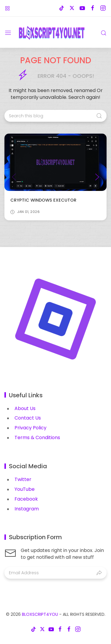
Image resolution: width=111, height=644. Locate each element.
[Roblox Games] (7, 8)
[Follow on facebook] (92, 8)
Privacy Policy (30, 428)
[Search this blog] (55, 116)
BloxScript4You (40, 614)
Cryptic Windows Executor (43, 200)
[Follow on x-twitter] (72, 8)
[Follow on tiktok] (61, 8)
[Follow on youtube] (82, 8)
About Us (25, 408)
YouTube (25, 489)
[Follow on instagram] (103, 8)
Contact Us (28, 418)
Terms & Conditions (37, 437)
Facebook (26, 499)
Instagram (27, 509)
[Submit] (99, 573)
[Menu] (8, 33)
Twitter (23, 479)
